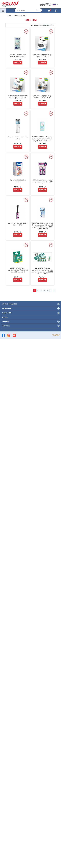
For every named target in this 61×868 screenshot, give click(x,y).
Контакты (6, 326)
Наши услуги (7, 313)
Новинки (23, 15)
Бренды (5, 317)
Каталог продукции (9, 304)
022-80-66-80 (47, 3)
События (16, 15)
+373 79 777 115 (45, 5)
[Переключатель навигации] (3, 11)
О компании (6, 308)
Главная (10, 15)
